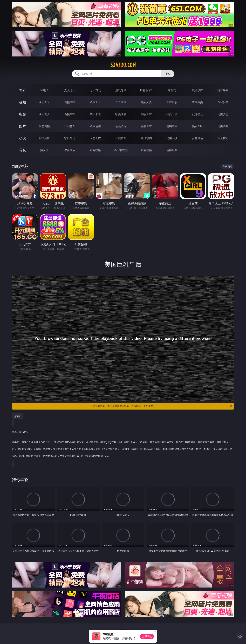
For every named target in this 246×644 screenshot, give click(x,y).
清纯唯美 (172, 126)
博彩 (23, 90)
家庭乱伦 (70, 138)
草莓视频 (95, 150)
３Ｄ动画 (121, 102)
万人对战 (95, 90)
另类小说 (172, 138)
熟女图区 (197, 126)
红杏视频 (146, 150)
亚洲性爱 (44, 114)
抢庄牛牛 (223, 90)
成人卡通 (95, 114)
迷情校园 (146, 138)
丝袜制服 (172, 102)
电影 (23, 114)
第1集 (17, 416)
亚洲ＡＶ (44, 102)
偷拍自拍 (70, 114)
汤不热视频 (121, 150)
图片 (23, 126)
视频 (23, 102)
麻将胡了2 (146, 90)
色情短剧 (172, 150)
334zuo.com (123, 65)
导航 (23, 150)
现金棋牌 (197, 90)
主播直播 (197, 102)
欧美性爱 (121, 114)
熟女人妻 (146, 102)
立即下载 (147, 636)
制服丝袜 (146, 114)
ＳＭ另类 (223, 102)
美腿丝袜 (146, 126)
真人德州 (70, 90)
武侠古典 (121, 138)
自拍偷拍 (70, 102)
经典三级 (172, 114)
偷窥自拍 (44, 126)
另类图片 (223, 126)
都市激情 (44, 138)
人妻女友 (95, 138)
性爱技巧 (223, 138)
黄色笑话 (197, 138)
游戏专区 (121, 90)
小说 (23, 138)
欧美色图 (95, 126)
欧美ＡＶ (95, 102)
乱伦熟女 (197, 114)
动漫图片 (121, 126)
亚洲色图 (70, 126)
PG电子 (44, 90)
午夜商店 (70, 150)
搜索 (167, 74)
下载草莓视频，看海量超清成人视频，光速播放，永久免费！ (162, 406)
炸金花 (172, 90)
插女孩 (44, 150)
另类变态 (223, 114)
